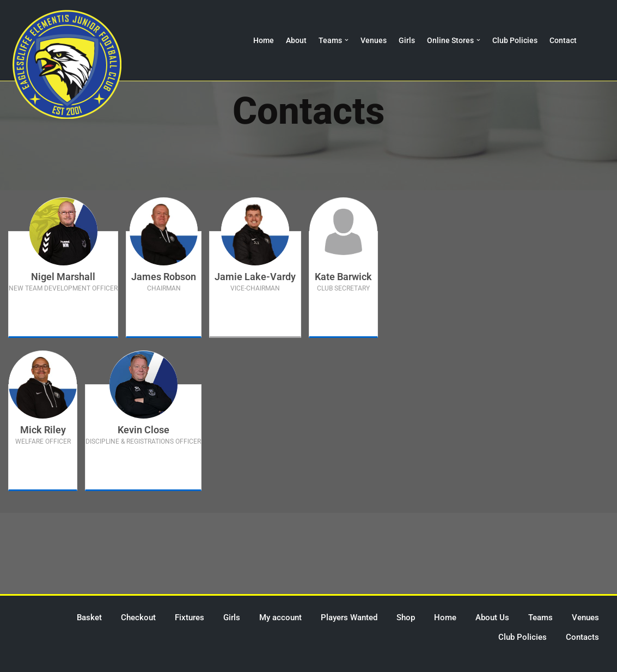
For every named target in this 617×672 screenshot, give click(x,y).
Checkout (138, 617)
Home (264, 40)
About (297, 40)
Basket (89, 617)
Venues (374, 40)
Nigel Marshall (63, 277)
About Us (492, 617)
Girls (407, 40)
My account (280, 617)
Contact (563, 40)
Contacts (582, 637)
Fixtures (190, 617)
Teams (540, 617)
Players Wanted (349, 617)
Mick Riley (43, 430)
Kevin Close (143, 430)
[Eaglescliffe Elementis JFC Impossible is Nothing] (67, 64)
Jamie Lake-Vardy (255, 277)
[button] (347, 40)
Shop (406, 617)
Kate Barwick (343, 277)
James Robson (164, 277)
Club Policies (515, 40)
